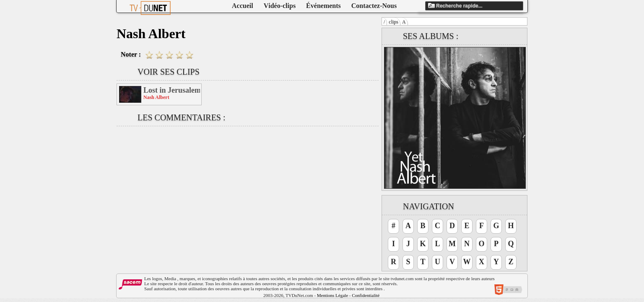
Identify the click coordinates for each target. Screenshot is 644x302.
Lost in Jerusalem (172, 90)
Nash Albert (156, 97)
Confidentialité (366, 295)
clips (393, 22)
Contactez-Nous (374, 6)
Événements (323, 6)
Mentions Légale (332, 295)
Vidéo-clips (280, 6)
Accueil (243, 6)
